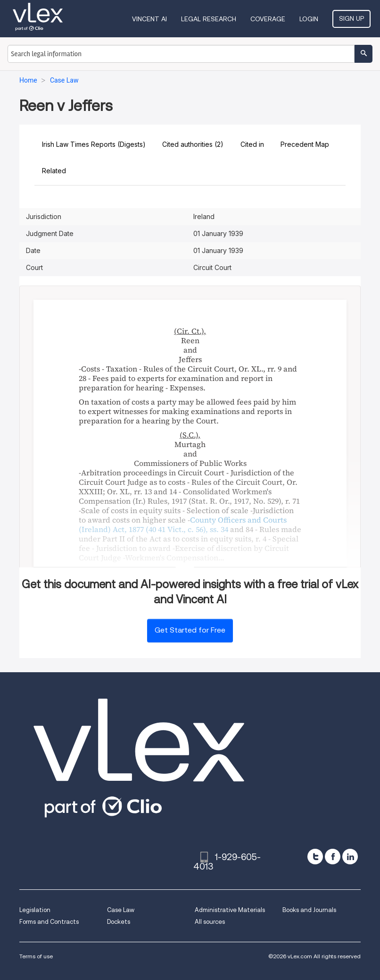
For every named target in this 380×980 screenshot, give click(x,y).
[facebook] (333, 857)
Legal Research (209, 19)
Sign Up (351, 18)
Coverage (268, 19)
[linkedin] (350, 857)
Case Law (121, 910)
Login (309, 19)
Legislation (35, 910)
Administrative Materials (230, 910)
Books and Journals (309, 910)
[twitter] (315, 857)
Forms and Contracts (49, 922)
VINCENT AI (149, 19)
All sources (210, 922)
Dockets (119, 922)
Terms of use (36, 956)
